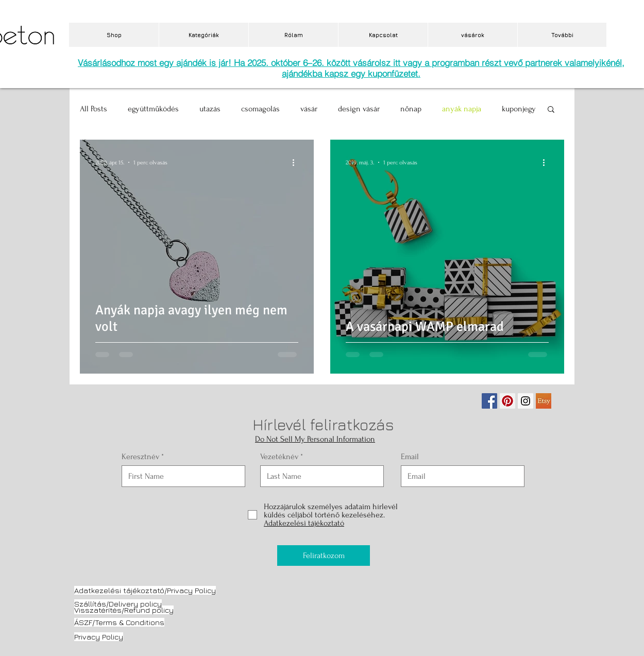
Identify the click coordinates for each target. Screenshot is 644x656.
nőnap (411, 109)
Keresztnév (140, 457)
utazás (210, 109)
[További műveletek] (297, 162)
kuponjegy (519, 109)
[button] (551, 110)
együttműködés (153, 109)
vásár (309, 109)
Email (410, 457)
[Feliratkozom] (324, 556)
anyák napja (462, 109)
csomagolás (260, 109)
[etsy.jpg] (544, 401)
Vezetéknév (279, 457)
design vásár (359, 109)
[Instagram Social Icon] (526, 401)
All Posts (94, 109)
